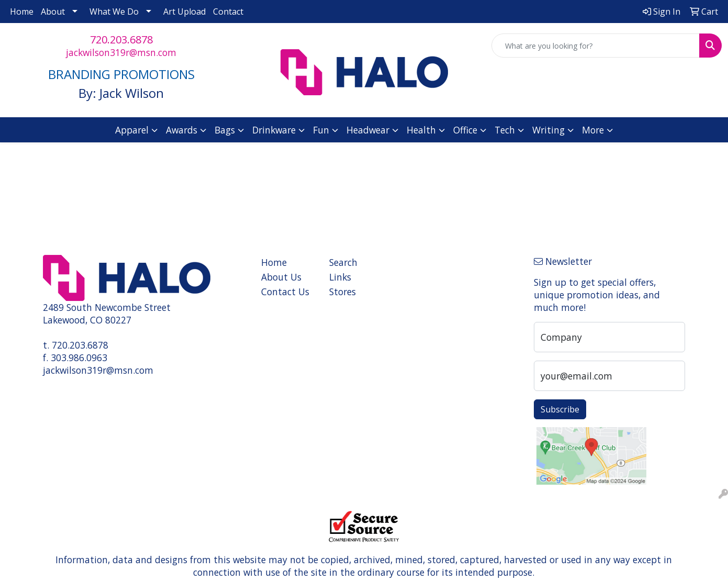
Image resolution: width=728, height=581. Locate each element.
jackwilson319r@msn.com (121, 52)
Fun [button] (321, 130)
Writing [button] (548, 130)
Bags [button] (225, 130)
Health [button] (421, 130)
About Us (281, 277)
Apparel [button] (132, 130)
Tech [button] (505, 130)
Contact (228, 12)
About (53, 12)
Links (340, 277)
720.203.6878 (121, 40)
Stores (343, 292)
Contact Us (285, 292)
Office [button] (465, 130)
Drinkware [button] (274, 130)
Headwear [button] (368, 130)
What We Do (114, 12)
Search (343, 262)
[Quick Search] (596, 46)
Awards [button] (182, 130)
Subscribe (560, 409)
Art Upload (184, 12)
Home (22, 12)
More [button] (593, 130)
